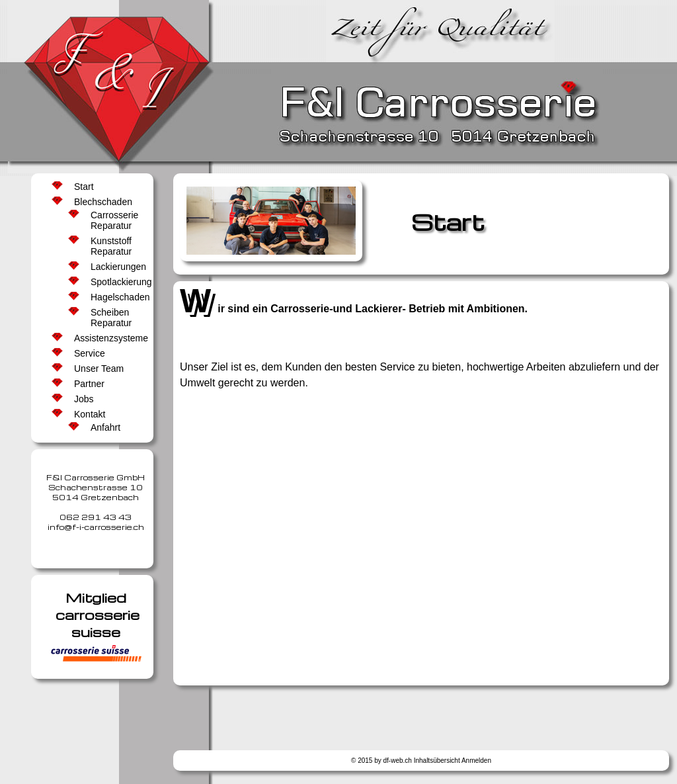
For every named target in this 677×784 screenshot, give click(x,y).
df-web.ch (398, 761)
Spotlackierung (117, 282)
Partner (89, 384)
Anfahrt (105, 427)
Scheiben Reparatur (111, 318)
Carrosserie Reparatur (114, 220)
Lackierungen (117, 267)
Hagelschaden (117, 297)
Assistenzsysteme (107, 338)
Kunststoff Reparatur (111, 246)
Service (90, 353)
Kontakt (90, 414)
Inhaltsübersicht (437, 761)
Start (84, 187)
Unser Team (99, 369)
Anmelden (476, 761)
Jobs (84, 399)
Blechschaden (103, 202)
